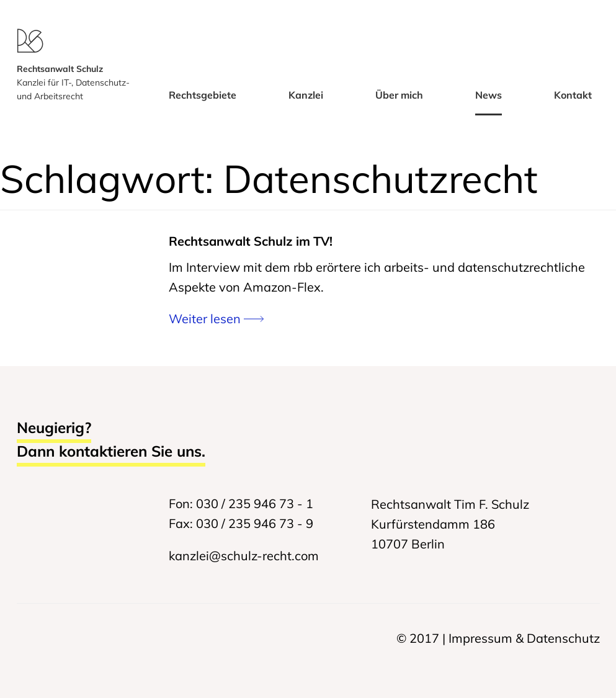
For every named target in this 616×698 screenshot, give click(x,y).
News (489, 95)
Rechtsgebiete (203, 95)
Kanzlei (306, 95)
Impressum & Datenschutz (524, 638)
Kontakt (573, 95)
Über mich (399, 95)
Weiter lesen (216, 319)
